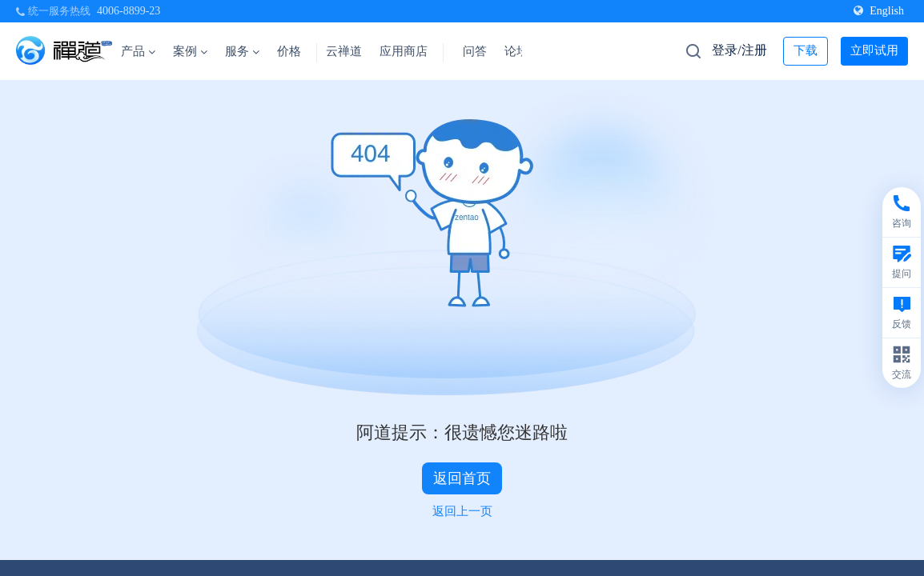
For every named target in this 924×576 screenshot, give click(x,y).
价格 (289, 51)
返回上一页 (462, 511)
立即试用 (874, 50)
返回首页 (462, 478)
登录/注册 (739, 50)
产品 (138, 51)
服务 (242, 51)
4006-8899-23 (129, 11)
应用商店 (404, 51)
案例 (190, 51)
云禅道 (344, 51)
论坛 (516, 51)
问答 (475, 51)
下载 (805, 50)
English (879, 11)
